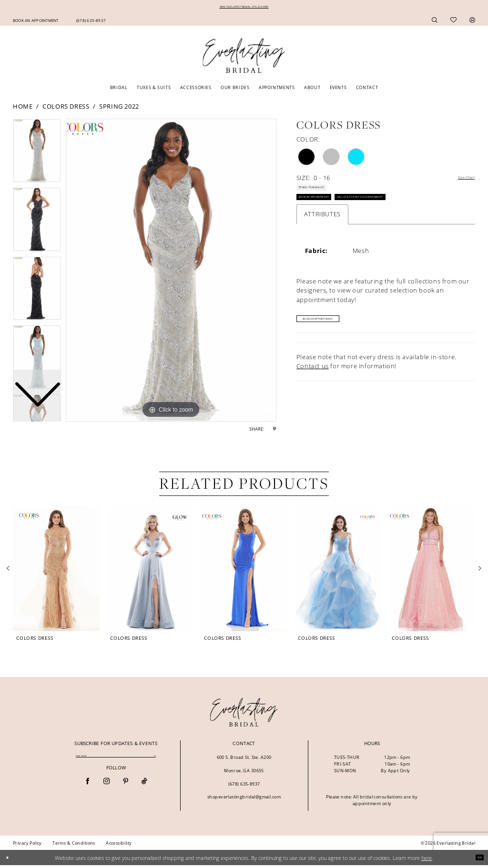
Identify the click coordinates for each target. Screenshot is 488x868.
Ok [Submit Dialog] (477, 860)
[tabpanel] (171, 273)
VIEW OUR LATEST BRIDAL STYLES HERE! (244, 8)
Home (23, 109)
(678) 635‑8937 (244, 787)
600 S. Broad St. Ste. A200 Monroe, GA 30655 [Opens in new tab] (244, 767)
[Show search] (435, 23)
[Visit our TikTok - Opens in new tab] (144, 787)
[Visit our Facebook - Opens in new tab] (87, 787)
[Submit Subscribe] (155, 760)
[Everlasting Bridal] (244, 58)
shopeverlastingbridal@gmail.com (244, 800)
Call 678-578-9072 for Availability (410, 213)
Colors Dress (66, 109)
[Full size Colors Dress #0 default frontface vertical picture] (171, 273)
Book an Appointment (328, 213)
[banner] (244, 715)
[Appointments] (36, 22)
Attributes (322, 232)
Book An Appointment (336, 338)
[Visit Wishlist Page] (454, 23)
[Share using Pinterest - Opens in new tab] (274, 432)
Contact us (313, 386)
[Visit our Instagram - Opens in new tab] (107, 787)
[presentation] (56, 572)
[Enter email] (116, 760)
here (427, 860)
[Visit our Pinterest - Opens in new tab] (126, 787)
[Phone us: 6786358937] (91, 22)
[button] (473, 23)
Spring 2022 (119, 109)
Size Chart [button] (459, 181)
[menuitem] (36, 22)
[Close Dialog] (10, 860)
